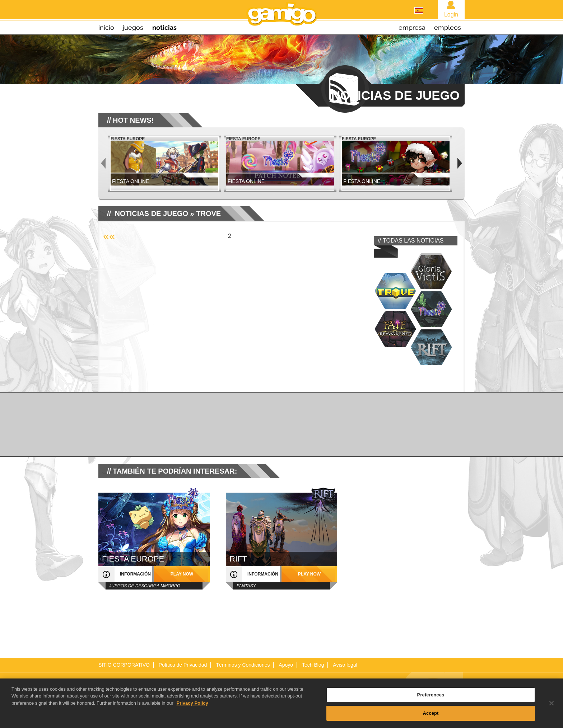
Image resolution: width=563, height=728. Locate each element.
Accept (431, 718)
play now (182, 574)
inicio (106, 27)
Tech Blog (313, 665)
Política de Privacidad (183, 665)
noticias (164, 27)
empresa (412, 27)
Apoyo (286, 665)
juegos (133, 27)
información (135, 574)
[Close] (552, 708)
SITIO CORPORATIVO (124, 665)
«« (109, 236)
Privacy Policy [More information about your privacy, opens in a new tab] (192, 708)
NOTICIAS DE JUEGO (152, 213)
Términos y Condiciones (243, 665)
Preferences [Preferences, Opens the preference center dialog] (431, 699)
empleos (448, 27)
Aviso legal (345, 665)
